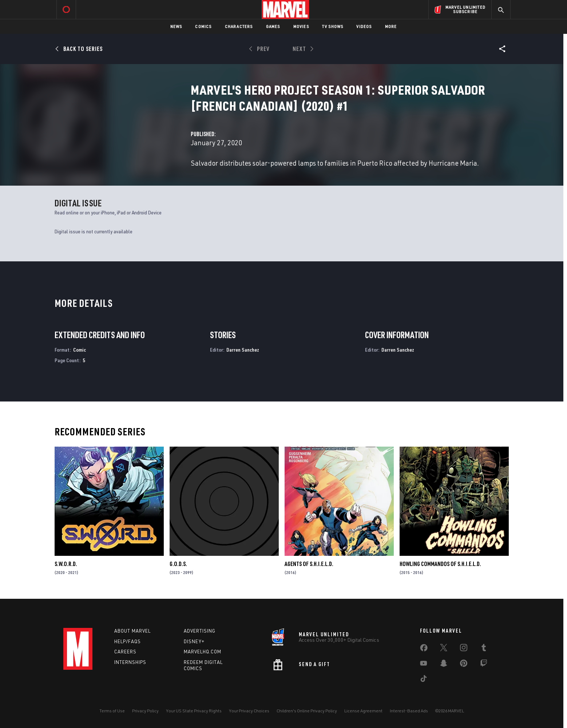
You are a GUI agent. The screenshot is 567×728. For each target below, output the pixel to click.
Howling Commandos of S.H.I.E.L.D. (440, 564)
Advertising (200, 631)
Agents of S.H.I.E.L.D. (309, 564)
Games (273, 26)
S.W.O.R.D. (66, 564)
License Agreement (363, 711)
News (176, 26)
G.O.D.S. (178, 564)
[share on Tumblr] (484, 649)
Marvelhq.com (203, 652)
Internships (130, 662)
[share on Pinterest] (464, 665)
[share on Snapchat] (444, 665)
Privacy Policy (145, 711)
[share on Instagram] (464, 649)
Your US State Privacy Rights (194, 711)
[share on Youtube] (424, 665)
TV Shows (333, 26)
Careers (125, 652)
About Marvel (132, 631)
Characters (239, 26)
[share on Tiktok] (424, 680)
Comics (203, 26)
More (391, 26)
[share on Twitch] (484, 665)
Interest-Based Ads (409, 711)
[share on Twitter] (444, 649)
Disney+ (194, 641)
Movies (301, 26)
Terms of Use (112, 711)
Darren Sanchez (243, 350)
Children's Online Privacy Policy (307, 711)
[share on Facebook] (424, 649)
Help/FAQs (128, 641)
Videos (364, 26)
